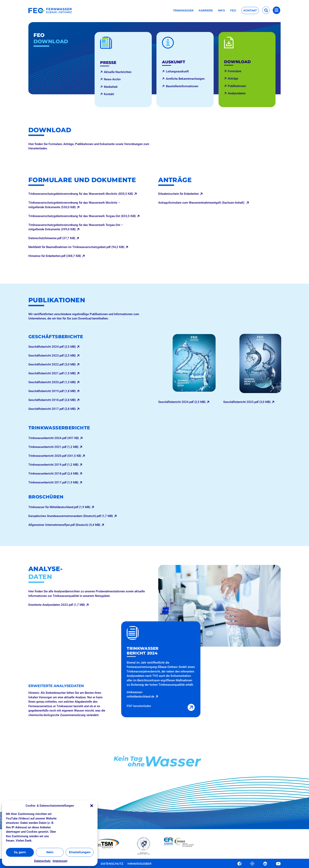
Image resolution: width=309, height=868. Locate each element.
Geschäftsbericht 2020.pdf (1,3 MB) (52, 382)
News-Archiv (112, 79)
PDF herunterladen (139, 706)
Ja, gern (20, 852)
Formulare (235, 71)
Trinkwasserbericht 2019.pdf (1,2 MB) (53, 465)
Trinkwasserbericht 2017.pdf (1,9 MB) (53, 482)
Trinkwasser (183, 11)
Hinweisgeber (139, 863)
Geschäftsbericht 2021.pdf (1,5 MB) (52, 373)
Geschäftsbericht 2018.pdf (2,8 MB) (52, 400)
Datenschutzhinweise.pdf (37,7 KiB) (52, 238)
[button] (92, 806)
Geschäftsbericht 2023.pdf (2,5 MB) (52, 356)
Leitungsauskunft (177, 71)
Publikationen (237, 86)
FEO (233, 11)
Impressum (60, 861)
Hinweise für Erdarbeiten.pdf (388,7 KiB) (55, 256)
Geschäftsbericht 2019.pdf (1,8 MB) (52, 391)
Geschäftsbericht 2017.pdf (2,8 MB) (52, 409)
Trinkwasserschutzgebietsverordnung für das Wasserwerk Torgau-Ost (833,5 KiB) (82, 216)
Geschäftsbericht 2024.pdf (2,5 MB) (52, 347)
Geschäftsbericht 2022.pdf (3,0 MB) (52, 364)
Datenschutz (42, 861)
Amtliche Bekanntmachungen (185, 79)
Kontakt (250, 10)
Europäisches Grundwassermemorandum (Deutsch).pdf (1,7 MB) (71, 516)
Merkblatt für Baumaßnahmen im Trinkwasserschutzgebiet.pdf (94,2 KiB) (76, 247)
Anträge (233, 79)
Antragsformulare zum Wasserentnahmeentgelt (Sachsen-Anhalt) (202, 203)
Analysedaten (237, 93)
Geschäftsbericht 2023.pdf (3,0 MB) (247, 402)
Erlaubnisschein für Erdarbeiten (179, 194)
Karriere (206, 11)
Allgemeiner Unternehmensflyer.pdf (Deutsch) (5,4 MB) (64, 525)
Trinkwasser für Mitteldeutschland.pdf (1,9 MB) (59, 507)
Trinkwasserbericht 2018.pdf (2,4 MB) (53, 474)
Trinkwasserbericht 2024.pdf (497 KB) (54, 438)
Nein (50, 852)
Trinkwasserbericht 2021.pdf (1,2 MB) (53, 447)
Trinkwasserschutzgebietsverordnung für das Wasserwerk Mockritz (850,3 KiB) (81, 194)
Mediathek (111, 87)
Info (222, 11)
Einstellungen (80, 852)
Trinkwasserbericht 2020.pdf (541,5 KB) (55, 456)
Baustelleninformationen (182, 86)
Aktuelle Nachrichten (118, 72)
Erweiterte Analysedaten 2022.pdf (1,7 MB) (57, 605)
